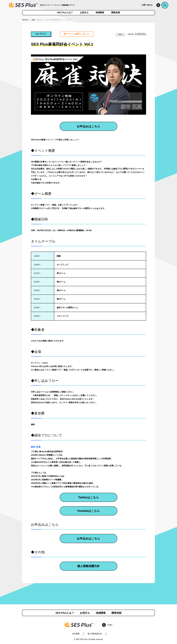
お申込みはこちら (88, 126)
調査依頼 (116, 13)
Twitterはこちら (88, 497)
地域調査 (100, 13)
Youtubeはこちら (88, 511)
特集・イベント (37, 20)
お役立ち (84, 13)
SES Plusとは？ (65, 13)
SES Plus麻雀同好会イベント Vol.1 (59, 20)
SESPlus (25, 20)
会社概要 (76, 634)
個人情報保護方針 (88, 566)
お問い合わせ (147, 5)
